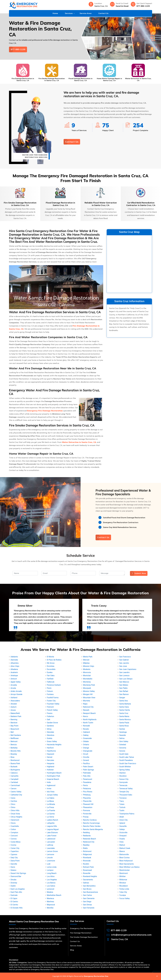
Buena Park (15, 763)
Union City (123, 820)
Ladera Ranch (52, 820)
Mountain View (89, 698)
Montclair (87, 676)
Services (69, 13)
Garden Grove (52, 723)
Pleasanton (88, 807)
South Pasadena (126, 760)
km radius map (129, 264)
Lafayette (51, 823)
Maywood (51, 905)
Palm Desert (88, 767)
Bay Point (14, 726)
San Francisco (125, 657)
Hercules (50, 760)
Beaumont (15, 729)
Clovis (13, 823)
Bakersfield (15, 713)
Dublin (13, 886)
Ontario (86, 745)
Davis (13, 867)
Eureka (50, 672)
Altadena (14, 669)
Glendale (50, 732)
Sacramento (88, 880)
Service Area (86, 13)
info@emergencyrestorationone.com (131, 935)
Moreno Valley (89, 691)
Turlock (122, 807)
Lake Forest (52, 836)
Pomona (87, 810)
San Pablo (123, 688)
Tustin (122, 810)
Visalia (122, 839)
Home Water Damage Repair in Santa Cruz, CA (109, 80)
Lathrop (50, 845)
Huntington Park (53, 776)
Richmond (87, 851)
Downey (14, 883)
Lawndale (51, 848)
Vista (121, 842)
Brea (12, 757)
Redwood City (89, 842)
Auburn (14, 707)
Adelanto (14, 657)
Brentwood (15, 760)
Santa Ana (124, 701)
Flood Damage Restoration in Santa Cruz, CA (80, 80)
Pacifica (86, 763)
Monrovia (87, 672)
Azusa (13, 710)
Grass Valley (52, 741)
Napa (85, 704)
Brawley (14, 754)
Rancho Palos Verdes (92, 826)
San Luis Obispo (126, 679)
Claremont (15, 820)
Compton (14, 833)
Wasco (122, 851)
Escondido (51, 669)
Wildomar (123, 880)
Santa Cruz (124, 713)
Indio (49, 782)
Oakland (86, 732)
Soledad (123, 745)
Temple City (124, 792)
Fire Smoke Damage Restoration (84, 937)
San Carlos (88, 895)
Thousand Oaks (126, 795)
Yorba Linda (124, 889)
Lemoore (50, 854)
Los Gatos (51, 886)
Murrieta (87, 701)
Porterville (87, 814)
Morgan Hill (88, 694)
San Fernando (89, 908)
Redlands (87, 836)
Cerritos (14, 801)
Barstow (14, 723)
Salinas (86, 883)
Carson (14, 789)
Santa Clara (124, 707)
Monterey (87, 682)
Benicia (14, 745)
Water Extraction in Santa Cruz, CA (138, 80)
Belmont (14, 741)
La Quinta (51, 814)
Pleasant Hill (88, 804)
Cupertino (15, 851)
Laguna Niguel (53, 829)
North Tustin (88, 723)
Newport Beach (89, 713)
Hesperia (51, 763)
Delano (14, 870)
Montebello (88, 679)
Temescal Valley (126, 789)
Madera (50, 892)
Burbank (14, 767)
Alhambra (15, 663)
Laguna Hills (52, 826)
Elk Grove (51, 663)
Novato (86, 729)
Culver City (15, 848)
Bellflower (15, 738)
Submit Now (139, 573)
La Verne (50, 817)
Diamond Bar (16, 876)
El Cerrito (14, 905)
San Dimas (87, 905)
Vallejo (122, 829)
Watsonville (124, 854)
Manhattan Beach (54, 895)
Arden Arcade (16, 691)
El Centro (14, 902)
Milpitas (86, 663)
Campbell (14, 779)
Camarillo (15, 776)
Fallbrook (51, 682)
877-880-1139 (143, 6)
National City (88, 707)
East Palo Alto (16, 892)
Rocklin (86, 864)
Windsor (123, 883)
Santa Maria (124, 716)
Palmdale (87, 773)
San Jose (123, 666)
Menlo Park (88, 657)
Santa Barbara (125, 704)
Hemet (50, 757)
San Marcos (124, 682)
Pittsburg (87, 795)
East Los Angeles (18, 889)
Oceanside (87, 738)
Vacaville (123, 826)
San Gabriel (124, 660)
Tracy (122, 801)
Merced (86, 660)
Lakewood (51, 839)
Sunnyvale (123, 782)
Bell (12, 732)
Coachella (15, 826)
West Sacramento (127, 864)
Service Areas (76, 946)
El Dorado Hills (17, 908)
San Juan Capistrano (128, 669)
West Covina (124, 858)
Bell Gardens (16, 735)
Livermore (51, 861)
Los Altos (51, 876)
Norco (86, 716)
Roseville (87, 873)
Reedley (86, 845)
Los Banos (51, 883)
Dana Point (15, 861)
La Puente (51, 810)
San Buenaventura (91, 892)
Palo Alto (87, 776)
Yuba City (123, 892)
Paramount (88, 779)
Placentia (87, 798)
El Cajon (14, 898)
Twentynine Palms (127, 814)
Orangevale (88, 751)
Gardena (50, 726)
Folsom (50, 691)
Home (55, 13)
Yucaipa (123, 895)
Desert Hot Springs (18, 873)
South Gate (124, 754)
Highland (51, 767)
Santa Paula (124, 723)
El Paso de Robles (54, 660)
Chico (13, 804)
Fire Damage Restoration (81, 933)
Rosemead (87, 870)
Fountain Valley (53, 704)
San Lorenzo (124, 676)
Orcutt (86, 754)
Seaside (123, 735)
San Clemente (89, 898)
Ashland (14, 698)
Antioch (14, 679)
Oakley (86, 735)
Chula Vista (15, 814)
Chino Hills (15, 810)
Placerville (87, 801)
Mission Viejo (89, 666)
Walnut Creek (125, 848)
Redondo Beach (90, 839)
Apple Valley (16, 682)
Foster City (51, 701)
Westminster (125, 870)
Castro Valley (16, 792)
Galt (49, 720)
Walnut (122, 845)
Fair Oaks (51, 676)
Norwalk (87, 726)
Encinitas (51, 666)
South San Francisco (128, 763)
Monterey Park (89, 685)
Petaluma (87, 789)
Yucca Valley (125, 898)
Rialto (85, 848)
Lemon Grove (52, 851)
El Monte (50, 657)
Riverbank (87, 858)
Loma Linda (52, 867)
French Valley (52, 710)
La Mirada (51, 804)
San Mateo (124, 685)
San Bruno (87, 889)
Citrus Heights (16, 817)
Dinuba (14, 880)
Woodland (123, 886)
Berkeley (14, 748)
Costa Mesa (16, 842)
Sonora (122, 751)
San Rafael (124, 691)
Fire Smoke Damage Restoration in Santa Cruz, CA (52, 80)
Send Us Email (122, 6)
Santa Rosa (124, 726)
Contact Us (103, 13)
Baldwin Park (16, 716)
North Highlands (90, 720)
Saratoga (123, 732)
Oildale (86, 741)
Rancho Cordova (90, 820)
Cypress (14, 854)
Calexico (14, 773)
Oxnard (86, 760)
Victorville (123, 833)
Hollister (50, 770)
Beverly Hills (16, 751)
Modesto (87, 669)
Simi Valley (124, 741)
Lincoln (50, 858)
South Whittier (125, 767)
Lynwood (50, 889)
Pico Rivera (88, 792)
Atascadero (15, 701)
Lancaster (51, 842)
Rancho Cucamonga (91, 823)
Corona (14, 839)
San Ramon (124, 694)
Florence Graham (54, 685)
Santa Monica (125, 720)
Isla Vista (51, 792)
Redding (86, 833)
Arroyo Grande (17, 694)
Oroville (86, 757)
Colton (13, 829)
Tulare (122, 804)
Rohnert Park (88, 867)
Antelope (14, 676)
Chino (13, 807)
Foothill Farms (53, 698)
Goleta (50, 738)
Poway (86, 817)
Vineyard (123, 836)
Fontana (50, 694)
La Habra (51, 798)
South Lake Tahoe (127, 757)
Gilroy (49, 729)
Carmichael (15, 785)
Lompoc (50, 870)
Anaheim (14, 672)
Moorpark (87, 688)
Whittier (123, 876)
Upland (122, 823)
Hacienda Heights (54, 745)
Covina (13, 845)
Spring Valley (125, 770)
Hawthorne (51, 751)
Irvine (49, 789)
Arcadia (14, 685)
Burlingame (15, 770)
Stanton (123, 773)
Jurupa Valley (52, 795)
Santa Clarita (125, 710)
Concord (14, 836)
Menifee (50, 908)
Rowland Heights (90, 876)
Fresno (50, 713)
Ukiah (122, 817)
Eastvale (14, 895)
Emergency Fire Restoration (82, 928)
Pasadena (87, 782)
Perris (85, 785)
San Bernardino (89, 886)
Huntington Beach (54, 773)
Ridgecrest (87, 854)
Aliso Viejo (15, 666)
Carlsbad (14, 782)
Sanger (122, 698)
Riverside (87, 861)
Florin (49, 688)
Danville (14, 864)
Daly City (14, 858)
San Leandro (124, 672)
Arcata (13, 688)
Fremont (50, 707)
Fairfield (50, 679)
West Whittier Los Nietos (129, 867)
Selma (122, 738)
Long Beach (52, 873)
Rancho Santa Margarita (93, 829)
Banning (14, 720)
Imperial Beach (53, 779)
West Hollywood (126, 861)
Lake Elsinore (52, 833)
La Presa (50, 807)
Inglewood (51, 785)
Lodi (49, 864)
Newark (86, 710)
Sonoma (123, 748)
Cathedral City (16, 795)
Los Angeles (52, 880)
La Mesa (50, 801)
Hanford (50, 748)
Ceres (13, 798)
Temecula (123, 785)
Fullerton (50, 716)
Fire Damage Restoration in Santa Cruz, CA (23, 80)
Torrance (123, 798)
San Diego (87, 902)
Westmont (124, 873)
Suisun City (124, 779)
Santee (122, 729)
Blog (72, 950)
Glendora (51, 735)
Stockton (123, 776)
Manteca (50, 898)
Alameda (14, 660)
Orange (86, 748)
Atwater (14, 704)
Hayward (50, 754)
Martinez (50, 902)
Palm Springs (89, 770)
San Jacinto (124, 663)
